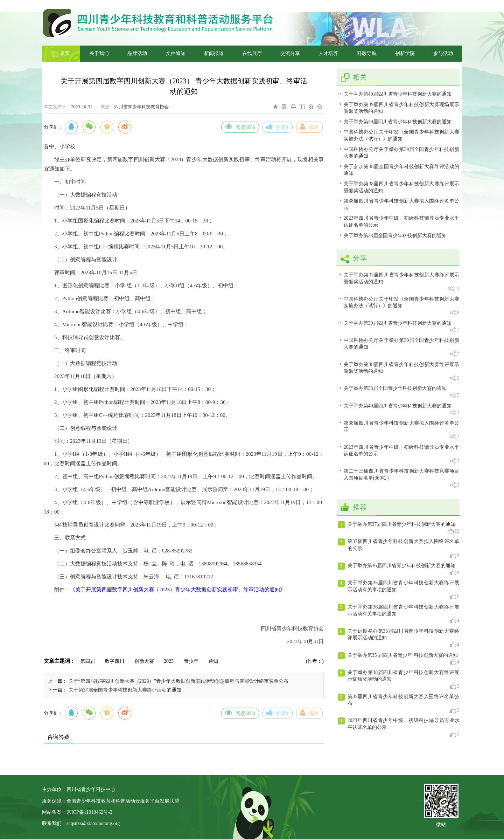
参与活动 (443, 53)
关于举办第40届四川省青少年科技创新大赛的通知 (398, 94)
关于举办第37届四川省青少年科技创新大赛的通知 (399, 528)
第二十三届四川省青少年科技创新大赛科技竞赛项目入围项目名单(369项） (402, 478)
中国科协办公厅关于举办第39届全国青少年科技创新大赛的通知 (402, 153)
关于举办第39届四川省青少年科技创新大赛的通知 (398, 122)
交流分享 (290, 53)
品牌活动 (137, 53)
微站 (441, 824)
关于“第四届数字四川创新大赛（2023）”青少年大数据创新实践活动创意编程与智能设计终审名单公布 (178, 681)
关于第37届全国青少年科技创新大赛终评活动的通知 (125, 690)
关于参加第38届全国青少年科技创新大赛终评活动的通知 (402, 170)
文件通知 (176, 53)
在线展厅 (252, 53)
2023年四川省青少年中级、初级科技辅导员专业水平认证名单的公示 (402, 222)
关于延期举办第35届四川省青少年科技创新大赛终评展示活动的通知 (399, 638)
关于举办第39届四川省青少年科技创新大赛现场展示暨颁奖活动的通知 (402, 108)
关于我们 (99, 53)
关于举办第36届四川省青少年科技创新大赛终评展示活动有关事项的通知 (399, 614)
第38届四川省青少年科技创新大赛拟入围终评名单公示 (402, 204)
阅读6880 (240, 126)
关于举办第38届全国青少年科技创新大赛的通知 (395, 236)
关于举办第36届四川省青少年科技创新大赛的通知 (399, 569)
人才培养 (328, 53)
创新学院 (405, 53)
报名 (309, 126)
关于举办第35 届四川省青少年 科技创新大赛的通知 (399, 659)
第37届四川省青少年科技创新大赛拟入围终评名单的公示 (399, 549)
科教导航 (367, 53)
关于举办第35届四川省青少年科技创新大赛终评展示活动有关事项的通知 (399, 590)
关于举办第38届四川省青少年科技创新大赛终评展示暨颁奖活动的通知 (402, 187)
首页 (61, 53)
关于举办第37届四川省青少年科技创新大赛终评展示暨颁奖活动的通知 (402, 282)
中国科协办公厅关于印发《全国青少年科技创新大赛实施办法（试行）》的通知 (402, 135)
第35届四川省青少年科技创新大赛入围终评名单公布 (399, 704)
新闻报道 (214, 53)
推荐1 (278, 126)
